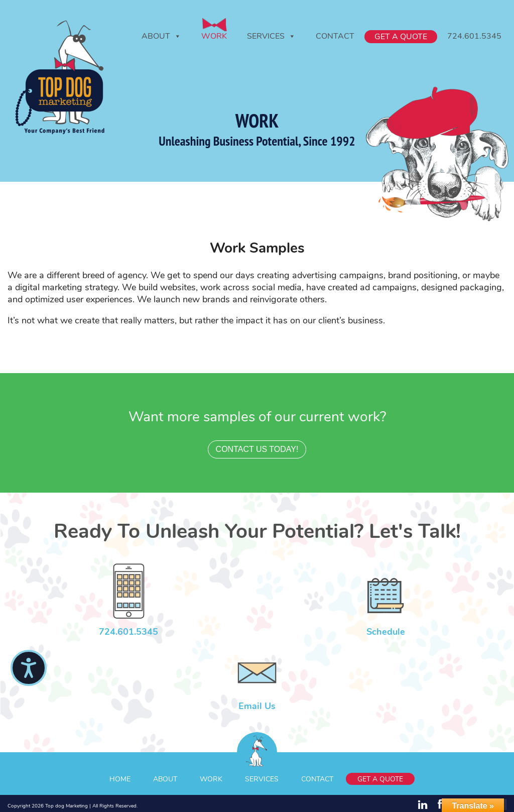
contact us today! (257, 449)
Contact (335, 36)
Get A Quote (401, 37)
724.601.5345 (474, 36)
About (161, 36)
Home (120, 779)
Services (271, 36)
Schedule (386, 632)
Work (214, 36)
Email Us (257, 706)
